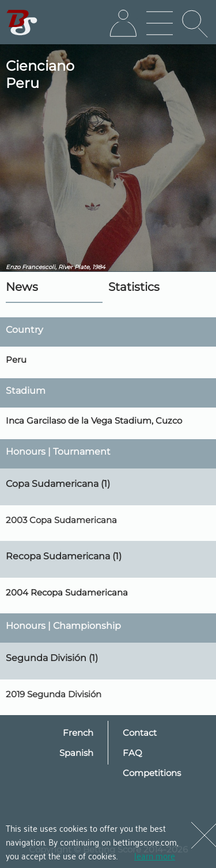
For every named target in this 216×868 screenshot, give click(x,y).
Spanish (76, 753)
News (22, 287)
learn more (155, 855)
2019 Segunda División (54, 694)
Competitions (152, 773)
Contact (140, 733)
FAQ (132, 753)
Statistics (134, 287)
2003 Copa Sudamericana (61, 520)
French (78, 733)
